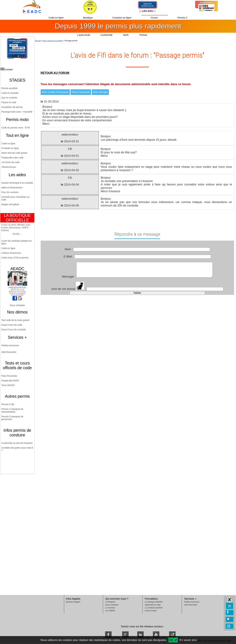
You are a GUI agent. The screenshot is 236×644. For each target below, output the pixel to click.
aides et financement (12, 188)
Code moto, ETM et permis (15, 258)
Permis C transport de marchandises (12, 410)
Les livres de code (10, 162)
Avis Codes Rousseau (55, 92)
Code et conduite (10, 93)
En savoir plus (188, 640)
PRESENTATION (17, 286)
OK (171, 640)
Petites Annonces (10, 345)
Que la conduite (9, 98)
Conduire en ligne (122, 18)
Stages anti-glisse (10, 204)
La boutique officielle (154, 602)
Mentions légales (73, 602)
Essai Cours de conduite (14, 330)
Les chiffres (110, 611)
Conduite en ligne (10, 148)
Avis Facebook (81, 92)
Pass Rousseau (9, 376)
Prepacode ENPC (10, 381)
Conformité (106, 35)
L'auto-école (84, 35)
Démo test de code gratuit (14, 153)
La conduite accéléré (154, 608)
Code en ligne (56, 18)
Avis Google (100, 92)
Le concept (110, 608)
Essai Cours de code (12, 325)
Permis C (182, 18)
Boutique (88, 18)
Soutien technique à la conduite (17, 183)
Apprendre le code (153, 605)
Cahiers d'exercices (11, 253)
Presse (143, 35)
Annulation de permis (12, 107)
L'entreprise (110, 602)
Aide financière (9, 352)
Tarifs (126, 35)
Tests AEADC (8, 385)
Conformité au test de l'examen (17, 443)
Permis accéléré (9, 88)
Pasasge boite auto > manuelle (17, 112)
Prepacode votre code (12, 158)
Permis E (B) (8, 404)
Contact (9, 69)
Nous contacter (17, 305)
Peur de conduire (10, 192)
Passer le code (9, 102)
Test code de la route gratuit (15, 320)
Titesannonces (9, 167)
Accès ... (17, 234)
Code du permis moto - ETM (16, 128)
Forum (155, 18)
